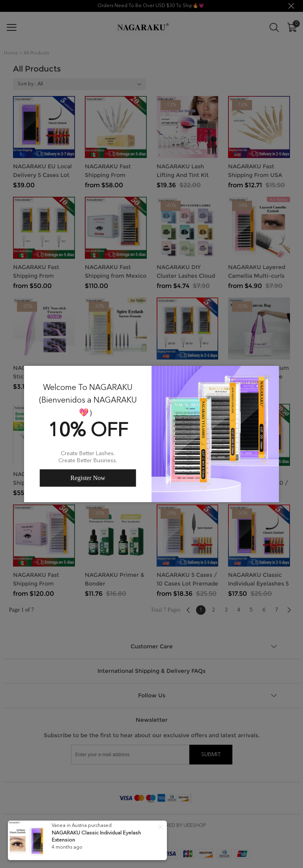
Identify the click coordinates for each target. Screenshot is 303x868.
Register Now (88, 478)
